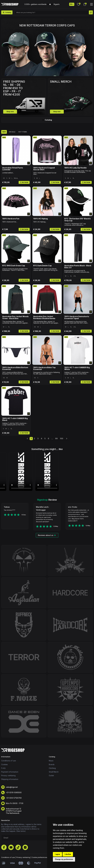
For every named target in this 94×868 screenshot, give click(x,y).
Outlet (51, 776)
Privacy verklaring (8, 776)
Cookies (4, 764)
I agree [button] (57, 854)
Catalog (47, 120)
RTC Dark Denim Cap (42, 266)
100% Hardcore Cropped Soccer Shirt (44, 169)
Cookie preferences (39, 857)
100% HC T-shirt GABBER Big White (77, 368)
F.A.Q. (3, 768)
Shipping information (10, 779)
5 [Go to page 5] (45, 438)
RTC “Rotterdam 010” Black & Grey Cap (77, 220)
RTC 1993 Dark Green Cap (14, 266)
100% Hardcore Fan (11, 219)
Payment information (10, 772)
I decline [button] (68, 854)
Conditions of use (9, 761)
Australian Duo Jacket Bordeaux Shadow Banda (44, 317)
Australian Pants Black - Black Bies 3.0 (78, 267)
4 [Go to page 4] (41, 438)
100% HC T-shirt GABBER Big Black (15, 419)
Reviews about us (47, 535)
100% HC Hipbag (41, 219)
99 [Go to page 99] (56, 438)
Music (51, 761)
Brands (52, 764)
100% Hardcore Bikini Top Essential (44, 368)
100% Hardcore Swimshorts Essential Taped (77, 317)
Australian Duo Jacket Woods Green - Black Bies (15, 317)
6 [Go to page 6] (48, 438)
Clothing (52, 768)
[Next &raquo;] (67, 439)
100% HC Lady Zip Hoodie (75, 168)
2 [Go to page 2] (34, 438)
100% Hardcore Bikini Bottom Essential (15, 368)
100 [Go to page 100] (62, 438)
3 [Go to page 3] (38, 438)
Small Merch (54, 772)
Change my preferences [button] (64, 859)
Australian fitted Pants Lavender (13, 169)
